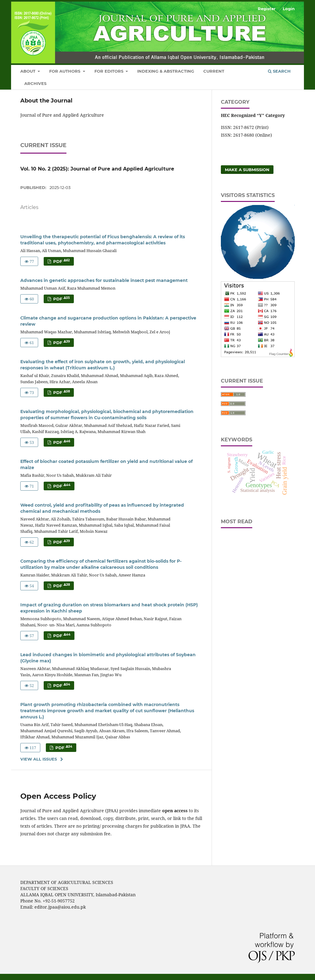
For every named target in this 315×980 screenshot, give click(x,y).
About (28, 71)
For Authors (65, 71)
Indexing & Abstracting (166, 71)
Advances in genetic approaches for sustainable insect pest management (104, 280)
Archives (35, 83)
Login (289, 9)
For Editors (110, 71)
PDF (61, 261)
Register (267, 9)
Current (214, 71)
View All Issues (39, 759)
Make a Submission (247, 170)
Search (279, 71)
